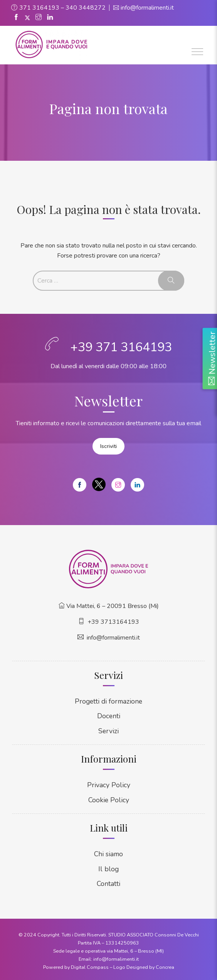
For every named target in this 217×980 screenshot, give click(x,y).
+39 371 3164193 (121, 347)
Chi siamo (108, 854)
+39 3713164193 (113, 621)
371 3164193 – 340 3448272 (62, 8)
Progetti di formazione (108, 701)
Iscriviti (108, 446)
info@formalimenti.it (147, 8)
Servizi (108, 730)
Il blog (108, 868)
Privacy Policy (109, 785)
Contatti (108, 883)
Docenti (109, 716)
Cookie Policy (109, 799)
